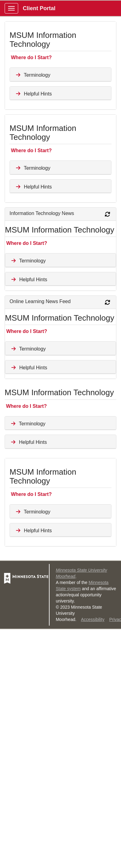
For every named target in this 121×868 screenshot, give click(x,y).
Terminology (32, 75)
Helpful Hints (33, 94)
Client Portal (39, 8)
